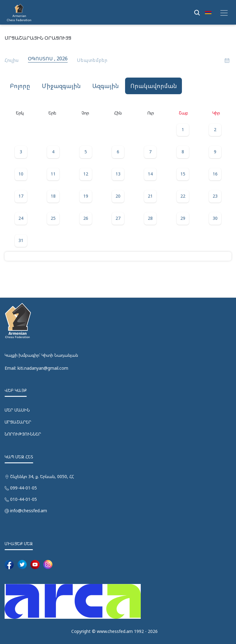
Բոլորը (20, 86)
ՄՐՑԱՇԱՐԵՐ (18, 422)
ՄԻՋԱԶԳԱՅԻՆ (61, 86)
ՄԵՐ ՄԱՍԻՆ (17, 410)
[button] (208, 12)
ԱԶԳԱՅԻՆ (105, 86)
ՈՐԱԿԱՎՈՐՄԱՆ (153, 86)
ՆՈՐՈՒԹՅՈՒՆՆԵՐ (23, 434)
